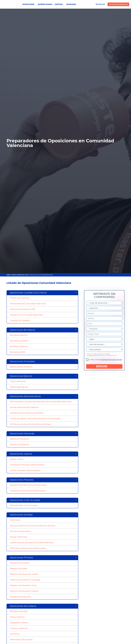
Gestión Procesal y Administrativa (25, 470)
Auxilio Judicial (17, 459)
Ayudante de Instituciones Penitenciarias (29, 485)
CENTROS (59, 4)
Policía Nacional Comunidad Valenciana (28, 304)
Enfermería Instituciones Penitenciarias (28, 548)
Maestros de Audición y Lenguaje (25, 580)
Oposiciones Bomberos (22, 330)
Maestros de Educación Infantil (24, 574)
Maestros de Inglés (19, 568)
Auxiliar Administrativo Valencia (24, 407)
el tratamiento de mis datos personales (111, 360)
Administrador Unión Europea (24, 505)
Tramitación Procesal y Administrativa (27, 465)
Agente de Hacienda (19, 439)
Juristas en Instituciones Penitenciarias (28, 491)
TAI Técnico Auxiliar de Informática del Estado (31, 424)
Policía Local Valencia (20, 298)
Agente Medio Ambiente (21, 367)
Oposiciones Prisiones (22, 480)
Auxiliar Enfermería (19, 537)
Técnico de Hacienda (19, 444)
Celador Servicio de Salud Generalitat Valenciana (32, 543)
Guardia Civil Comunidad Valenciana (26, 315)
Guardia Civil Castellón (20, 320)
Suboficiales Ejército (19, 387)
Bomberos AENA (18, 352)
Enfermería (15, 520)
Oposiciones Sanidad (21, 515)
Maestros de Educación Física (23, 585)
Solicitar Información (118, 4)
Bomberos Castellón (19, 341)
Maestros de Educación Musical (24, 591)
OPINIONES (71, 4)
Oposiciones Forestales (22, 361)
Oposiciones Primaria (21, 558)
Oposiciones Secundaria (23, 606)
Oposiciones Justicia (21, 454)
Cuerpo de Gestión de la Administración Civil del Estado (35, 419)
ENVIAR (104, 366)
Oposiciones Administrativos (25, 396)
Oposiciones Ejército (21, 376)
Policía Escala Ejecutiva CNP (23, 309)
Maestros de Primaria (20, 563)
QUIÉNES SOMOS (45, 4)
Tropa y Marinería (18, 381)
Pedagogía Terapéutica (20, 597)
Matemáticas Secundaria (21, 640)
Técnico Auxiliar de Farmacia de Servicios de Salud (33, 526)
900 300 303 (100, 4)
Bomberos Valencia (19, 346)
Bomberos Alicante (19, 335)
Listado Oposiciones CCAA (20, 275)
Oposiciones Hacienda (22, 434)
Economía (15, 634)
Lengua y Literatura (19, 628)
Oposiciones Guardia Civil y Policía (28, 293)
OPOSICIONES (29, 4)
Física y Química (17, 617)
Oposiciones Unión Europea (25, 500)
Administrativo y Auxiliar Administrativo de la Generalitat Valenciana (41, 402)
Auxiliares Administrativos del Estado (27, 413)
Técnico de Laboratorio (20, 531)
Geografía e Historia (19, 623)
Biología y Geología (19, 611)
